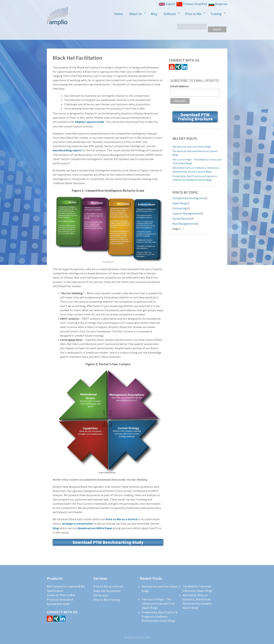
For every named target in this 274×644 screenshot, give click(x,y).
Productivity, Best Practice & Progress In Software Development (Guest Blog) (195, 178)
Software (170, 15)
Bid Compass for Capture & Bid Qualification (66, 588)
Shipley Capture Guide (90, 122)
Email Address (180, 86)
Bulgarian (218, 4)
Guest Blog (179, 203)
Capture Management (186, 213)
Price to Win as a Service (121, 519)
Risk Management (184, 224)
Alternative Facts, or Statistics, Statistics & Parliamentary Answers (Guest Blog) (196, 170)
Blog (154, 14)
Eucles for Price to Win (61, 595)
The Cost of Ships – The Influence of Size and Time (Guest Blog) (197, 161)
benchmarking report (67, 150)
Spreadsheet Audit (58, 604)
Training (216, 15)
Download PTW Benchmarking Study (108, 542)
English (167, 4)
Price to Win (194, 15)
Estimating (180, 208)
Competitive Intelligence (188, 198)
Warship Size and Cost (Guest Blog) (192, 147)
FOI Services (101, 595)
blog (56, 528)
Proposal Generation (60, 599)
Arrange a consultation (77, 524)
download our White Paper (95, 528)
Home (118, 14)
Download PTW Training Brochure (195, 117)
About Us (136, 15)
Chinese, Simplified (192, 4)
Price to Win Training (106, 600)
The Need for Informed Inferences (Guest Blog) (195, 153)
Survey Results (181, 218)
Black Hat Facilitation (107, 591)
